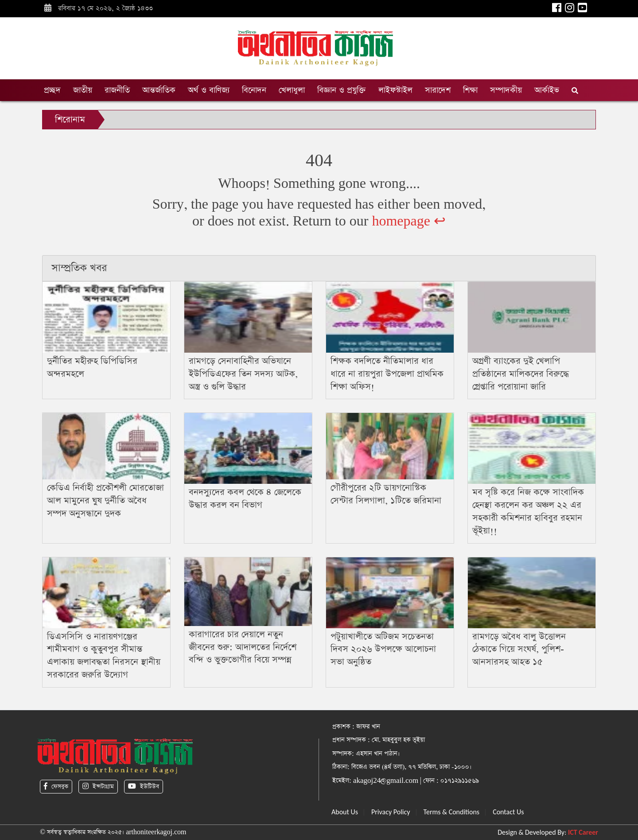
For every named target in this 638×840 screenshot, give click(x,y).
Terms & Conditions (452, 812)
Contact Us (508, 812)
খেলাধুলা (292, 90)
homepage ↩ (409, 221)
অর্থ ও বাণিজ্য (209, 90)
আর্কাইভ (547, 90)
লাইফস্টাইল (395, 90)
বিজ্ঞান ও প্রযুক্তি (342, 90)
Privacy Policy (391, 812)
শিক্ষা (470, 90)
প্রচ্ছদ (52, 90)
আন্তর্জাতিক (159, 90)
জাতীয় (83, 90)
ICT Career (583, 832)
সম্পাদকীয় (506, 90)
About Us (345, 812)
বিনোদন (254, 90)
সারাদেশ (438, 90)
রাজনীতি (117, 90)
